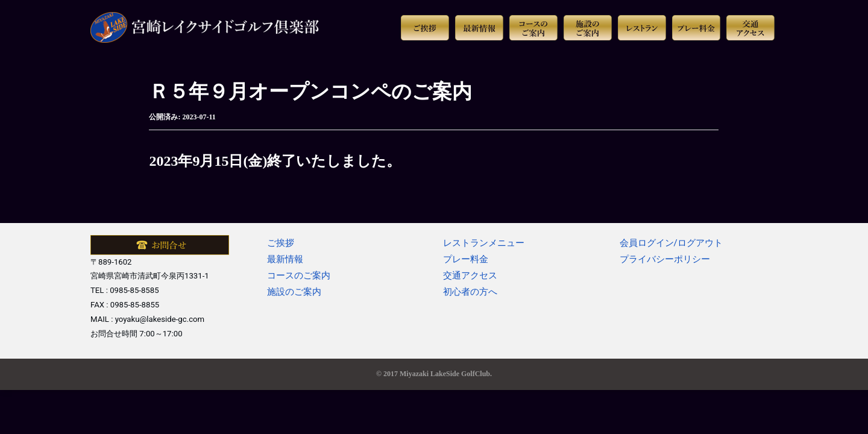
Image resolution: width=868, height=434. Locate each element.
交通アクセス (470, 275)
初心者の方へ (470, 292)
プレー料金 (466, 259)
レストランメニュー (484, 243)
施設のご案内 (294, 292)
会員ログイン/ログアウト (671, 243)
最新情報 (285, 259)
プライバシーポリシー (665, 259)
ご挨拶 (281, 243)
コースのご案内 (299, 275)
